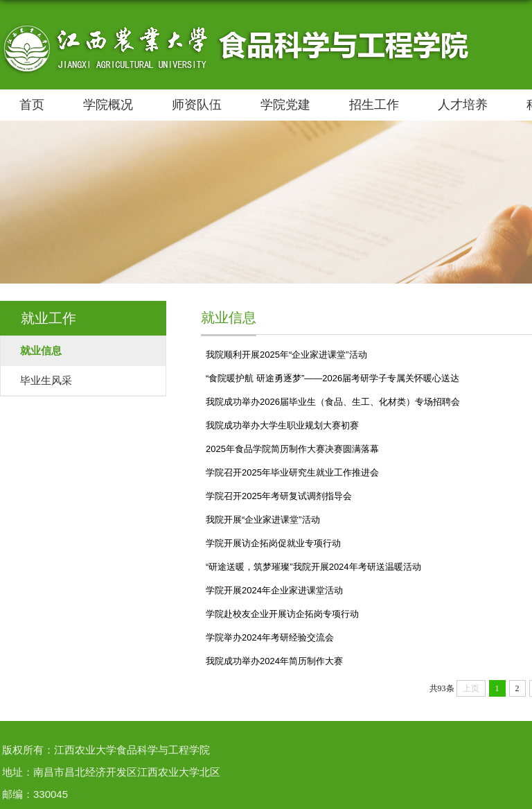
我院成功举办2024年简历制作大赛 (274, 661)
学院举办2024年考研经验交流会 (270, 637)
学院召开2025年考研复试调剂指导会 (279, 496)
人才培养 (463, 105)
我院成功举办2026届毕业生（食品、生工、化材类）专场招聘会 (333, 402)
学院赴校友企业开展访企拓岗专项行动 (282, 614)
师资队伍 (197, 105)
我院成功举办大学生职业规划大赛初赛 (282, 425)
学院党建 (285, 105)
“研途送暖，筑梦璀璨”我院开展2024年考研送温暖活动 (313, 567)
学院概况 (108, 105)
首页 (32, 105)
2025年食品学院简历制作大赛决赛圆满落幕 (292, 449)
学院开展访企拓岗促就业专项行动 (273, 543)
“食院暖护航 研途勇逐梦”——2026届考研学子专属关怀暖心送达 (332, 378)
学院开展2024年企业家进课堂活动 (274, 590)
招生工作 (374, 105)
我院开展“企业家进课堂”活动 (263, 520)
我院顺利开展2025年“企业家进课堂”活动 (286, 355)
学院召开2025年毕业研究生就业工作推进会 (292, 472)
